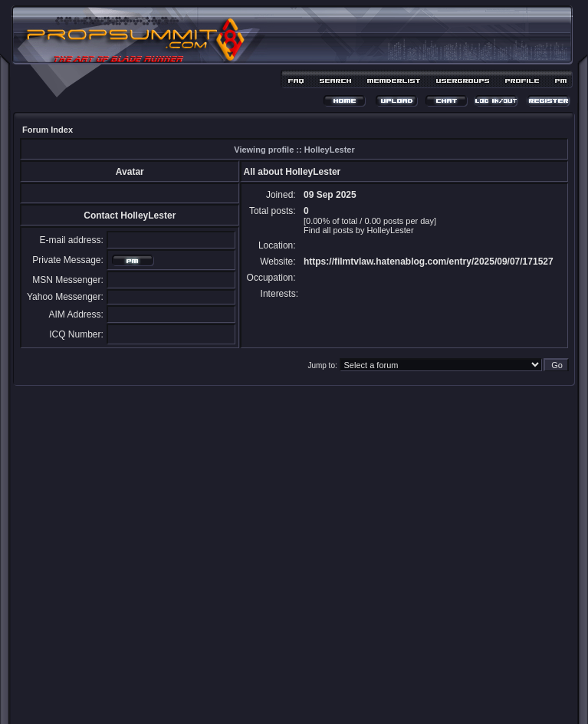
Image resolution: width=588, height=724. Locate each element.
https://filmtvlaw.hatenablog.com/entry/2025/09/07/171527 (429, 262)
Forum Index (48, 130)
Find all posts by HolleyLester (359, 230)
